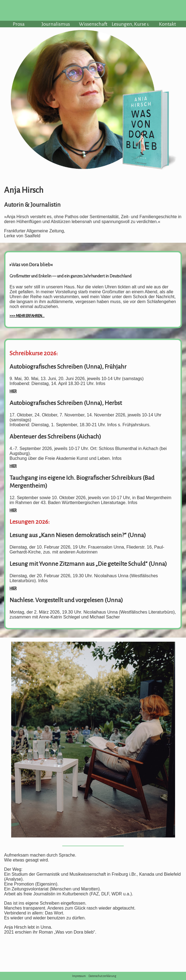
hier (13, 391)
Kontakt (167, 24)
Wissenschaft (93, 24)
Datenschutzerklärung (102, 976)
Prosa (19, 24)
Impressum (79, 976)
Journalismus (56, 24)
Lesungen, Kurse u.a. (130, 24)
